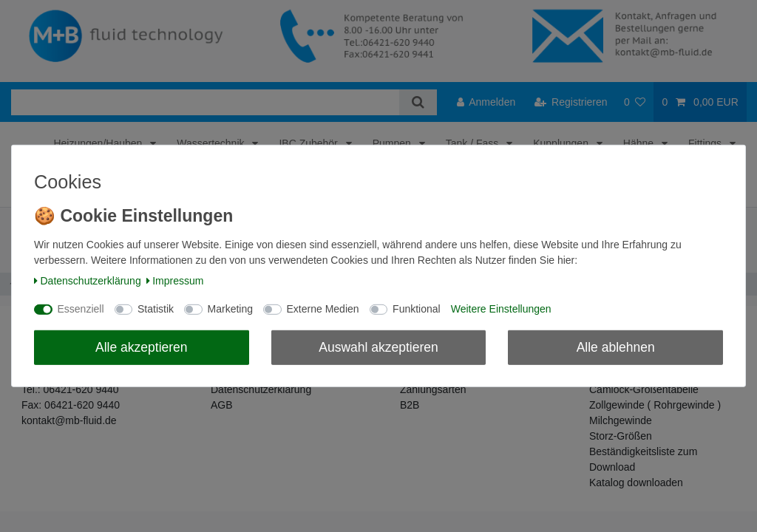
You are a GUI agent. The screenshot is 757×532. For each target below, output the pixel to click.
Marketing (230, 309)
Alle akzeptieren (142, 347)
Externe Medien (323, 309)
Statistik (156, 309)
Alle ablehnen (616, 347)
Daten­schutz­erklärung (88, 281)
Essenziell (81, 309)
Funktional (417, 309)
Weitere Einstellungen (501, 309)
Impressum (175, 281)
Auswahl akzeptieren (378, 347)
